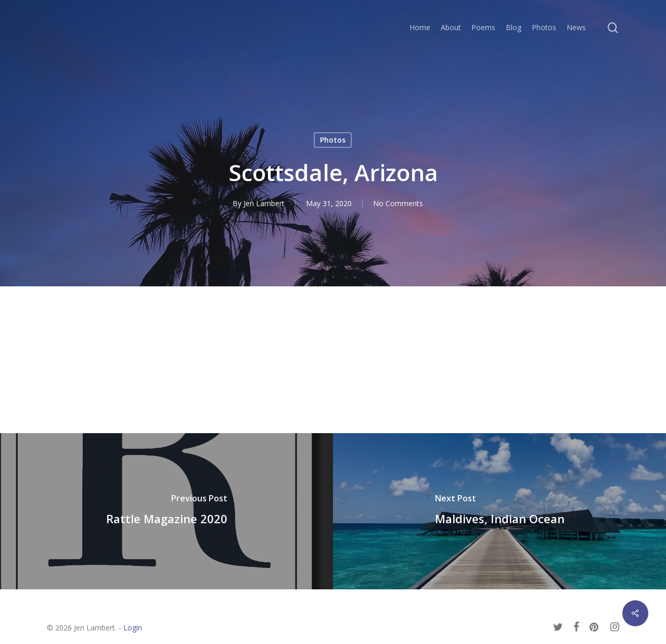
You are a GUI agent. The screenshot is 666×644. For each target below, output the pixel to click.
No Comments (398, 203)
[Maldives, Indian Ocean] (499, 511)
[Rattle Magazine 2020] (166, 511)
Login (133, 628)
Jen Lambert (264, 203)
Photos (333, 140)
